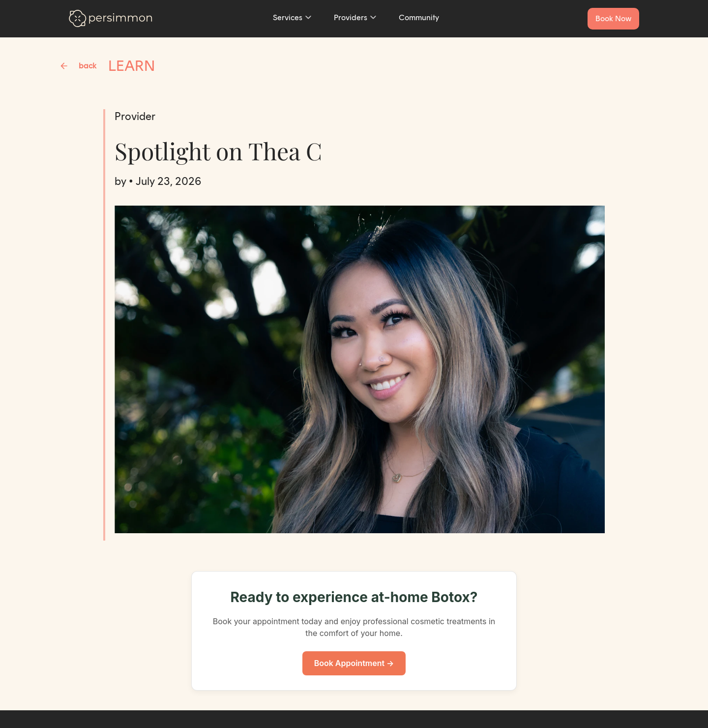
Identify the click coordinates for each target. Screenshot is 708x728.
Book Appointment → (354, 663)
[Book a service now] (613, 19)
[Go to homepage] (111, 18)
